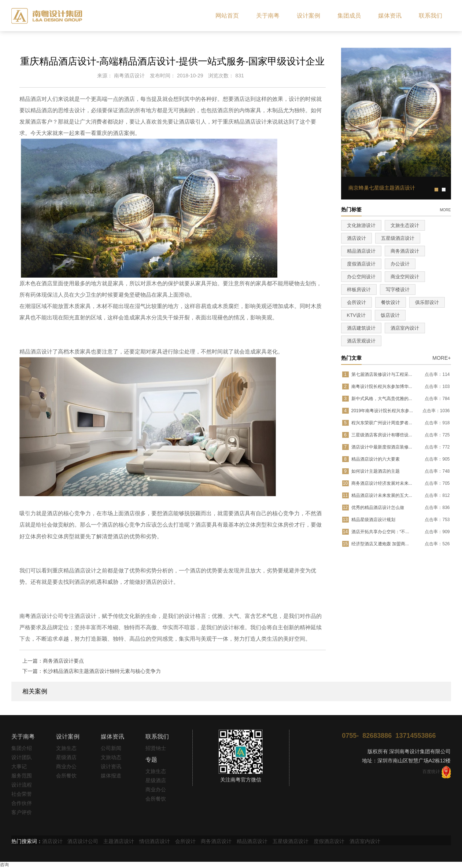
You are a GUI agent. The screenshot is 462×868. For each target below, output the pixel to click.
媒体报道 (111, 776)
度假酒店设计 (361, 264)
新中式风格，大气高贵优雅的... (382, 399)
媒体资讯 (390, 16)
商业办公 (66, 766)
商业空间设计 (405, 277)
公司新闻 (111, 748)
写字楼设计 (398, 290)
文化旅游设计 (361, 225)
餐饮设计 (391, 302)
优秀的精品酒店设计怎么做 (378, 508)
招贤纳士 (156, 748)
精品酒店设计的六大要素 (376, 459)
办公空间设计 (361, 277)
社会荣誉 (22, 794)
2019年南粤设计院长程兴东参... (382, 411)
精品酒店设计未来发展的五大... (382, 495)
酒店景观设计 (361, 341)
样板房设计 (359, 290)
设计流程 (22, 785)
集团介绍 (22, 748)
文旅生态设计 (405, 225)
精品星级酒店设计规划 (373, 520)
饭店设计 (390, 315)
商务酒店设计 (405, 251)
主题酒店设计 (119, 841)
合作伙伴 (22, 803)
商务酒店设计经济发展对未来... (382, 483)
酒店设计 (356, 238)
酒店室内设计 (405, 328)
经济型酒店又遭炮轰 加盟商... (380, 544)
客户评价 (22, 812)
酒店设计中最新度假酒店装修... (382, 447)
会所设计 (356, 302)
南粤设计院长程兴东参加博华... (382, 387)
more (446, 209)
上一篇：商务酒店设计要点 (53, 661)
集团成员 (349, 16)
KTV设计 (356, 315)
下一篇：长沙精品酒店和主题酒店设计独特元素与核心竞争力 (92, 671)
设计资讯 (111, 766)
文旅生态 (66, 748)
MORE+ (441, 358)
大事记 (19, 766)
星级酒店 (66, 757)
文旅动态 (111, 757)
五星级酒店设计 (398, 238)
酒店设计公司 (83, 841)
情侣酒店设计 (155, 841)
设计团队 (22, 757)
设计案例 (308, 16)
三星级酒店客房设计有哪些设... (382, 435)
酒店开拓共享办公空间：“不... (380, 532)
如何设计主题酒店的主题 (376, 471)
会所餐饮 (66, 776)
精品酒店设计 (361, 251)
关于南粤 (268, 16)
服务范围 (22, 776)
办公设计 (400, 264)
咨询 (4, 865)
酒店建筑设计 (361, 328)
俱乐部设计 (427, 302)
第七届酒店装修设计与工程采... (382, 374)
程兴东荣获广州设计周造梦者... (382, 423)
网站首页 (227, 16)
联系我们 (430, 16)
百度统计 (431, 772)
